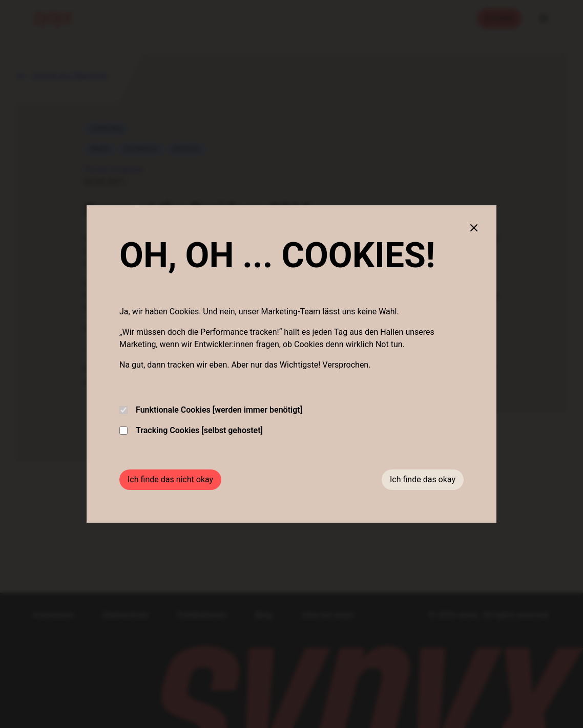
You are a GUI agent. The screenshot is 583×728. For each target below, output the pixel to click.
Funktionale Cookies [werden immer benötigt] (211, 410)
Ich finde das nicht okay (170, 479)
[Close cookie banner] (474, 228)
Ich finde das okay (423, 479)
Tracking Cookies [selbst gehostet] (191, 430)
